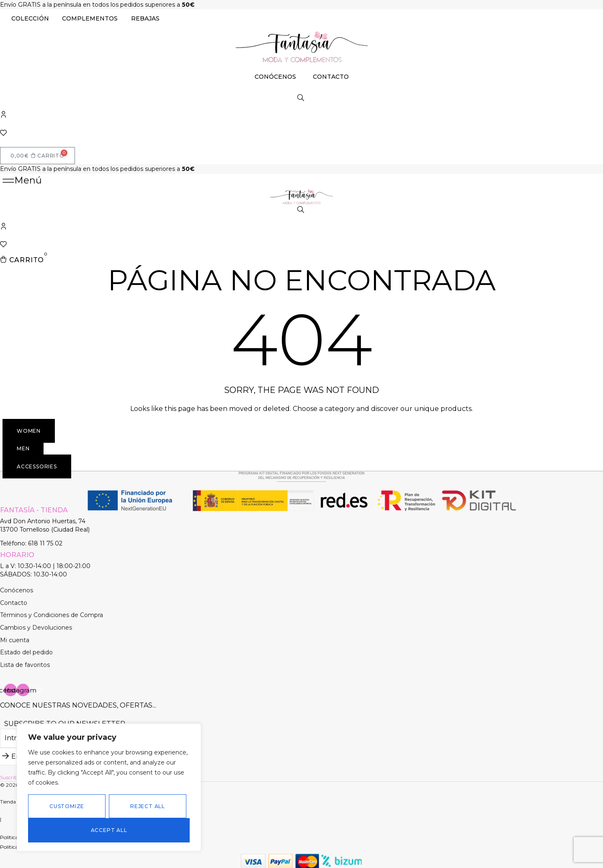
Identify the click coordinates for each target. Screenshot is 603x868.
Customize (67, 806)
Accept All (109, 830)
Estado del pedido (26, 650)
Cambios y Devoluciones (36, 625)
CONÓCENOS (275, 77)
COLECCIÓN (30, 18)
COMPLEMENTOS (90, 18)
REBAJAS (145, 18)
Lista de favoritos (25, 663)
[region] (109, 787)
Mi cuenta (15, 638)
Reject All (148, 806)
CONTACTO (331, 77)
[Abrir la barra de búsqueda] (301, 98)
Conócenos (17, 588)
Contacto (14, 601)
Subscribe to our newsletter (65, 722)
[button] (22, 180)
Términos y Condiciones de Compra (52, 613)
